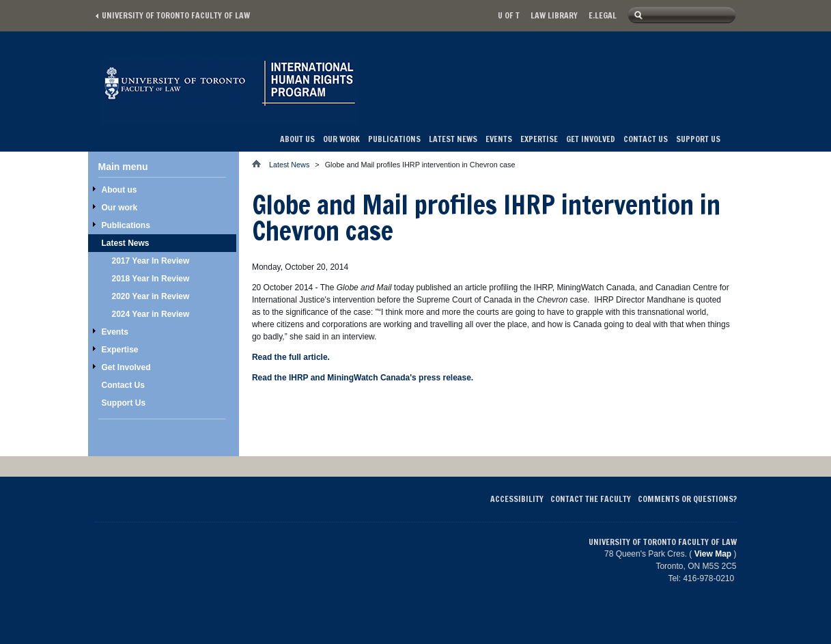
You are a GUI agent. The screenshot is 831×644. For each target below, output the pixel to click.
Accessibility (517, 499)
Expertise (539, 139)
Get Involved (591, 139)
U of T (509, 15)
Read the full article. (291, 357)
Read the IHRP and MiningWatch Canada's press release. (363, 378)
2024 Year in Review (151, 314)
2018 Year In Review (151, 279)
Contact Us (646, 139)
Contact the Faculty (591, 499)
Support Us (698, 139)
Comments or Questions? (687, 499)
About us (297, 139)
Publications (394, 139)
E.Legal (603, 15)
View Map (713, 554)
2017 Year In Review (151, 261)
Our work (341, 139)
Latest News (453, 139)
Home (260, 164)
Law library (554, 15)
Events (499, 139)
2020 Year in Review (151, 296)
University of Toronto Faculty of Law (176, 15)
